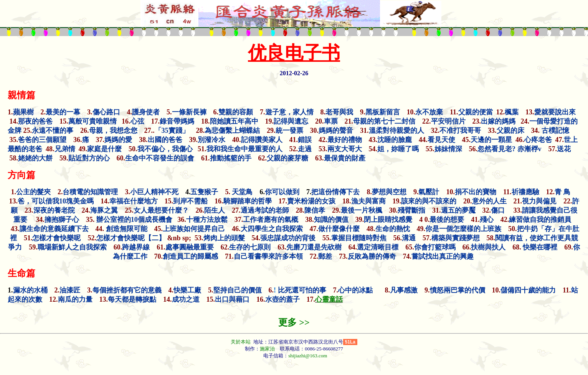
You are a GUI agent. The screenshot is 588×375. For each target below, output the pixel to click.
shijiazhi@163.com (308, 356)
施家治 (267, 349)
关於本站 (241, 342)
